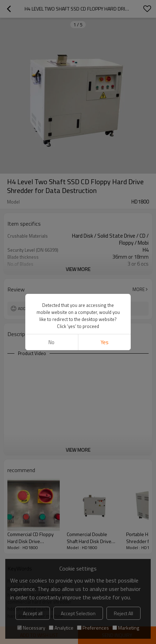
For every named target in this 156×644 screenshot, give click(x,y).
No (51, 342)
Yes (105, 342)
